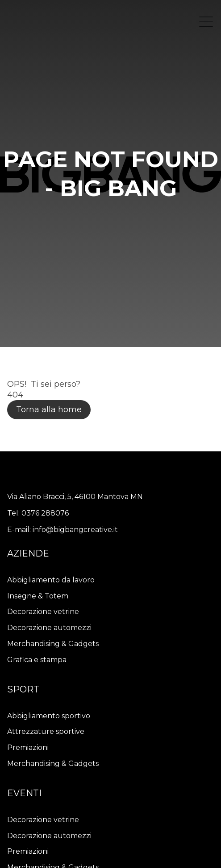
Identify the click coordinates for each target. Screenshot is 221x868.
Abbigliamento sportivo (49, 716)
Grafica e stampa (37, 660)
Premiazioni (28, 747)
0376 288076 (45, 513)
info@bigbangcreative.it (75, 530)
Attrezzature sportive (46, 731)
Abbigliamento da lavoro (51, 580)
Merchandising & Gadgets (53, 644)
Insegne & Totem (38, 596)
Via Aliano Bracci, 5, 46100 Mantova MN (75, 497)
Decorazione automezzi (49, 628)
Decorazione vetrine (43, 612)
